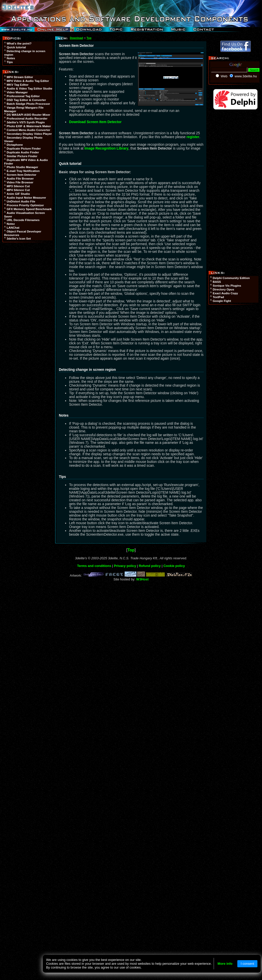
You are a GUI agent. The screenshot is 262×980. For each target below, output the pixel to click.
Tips (10, 62)
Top (89, 38)
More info (225, 964)
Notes (11, 58)
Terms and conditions (94, 566)
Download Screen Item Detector (95, 122)
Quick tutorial (16, 47)
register (193, 137)
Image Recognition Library (106, 148)
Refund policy (150, 566)
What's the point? (19, 43)
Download (76, 38)
